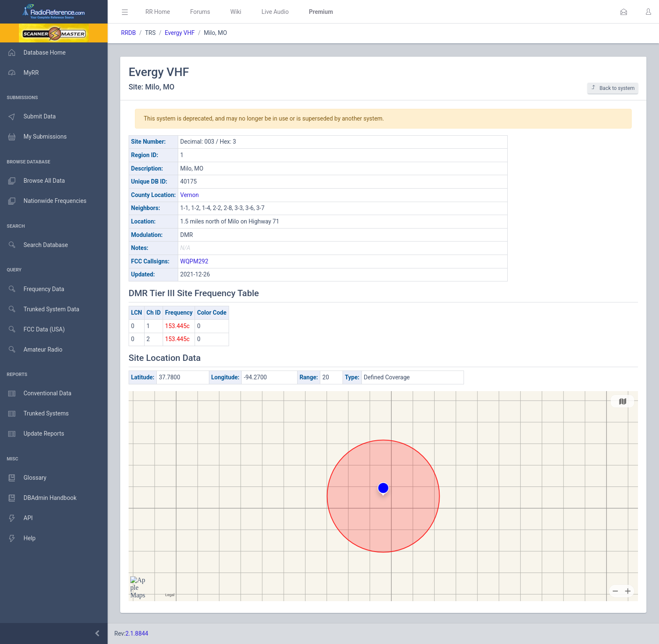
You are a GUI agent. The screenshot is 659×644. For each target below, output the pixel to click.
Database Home (33, 53)
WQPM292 (194, 261)
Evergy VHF (180, 33)
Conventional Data (36, 394)
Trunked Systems (34, 414)
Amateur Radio (31, 350)
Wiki (236, 12)
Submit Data (28, 117)
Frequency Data (32, 289)
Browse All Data (32, 181)
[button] (624, 12)
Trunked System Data (40, 309)
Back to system (613, 88)
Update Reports (32, 434)
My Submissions (33, 137)
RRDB (128, 33)
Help (18, 539)
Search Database (34, 245)
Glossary (23, 478)
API (16, 518)
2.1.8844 (137, 633)
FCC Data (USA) (32, 330)
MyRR (19, 73)
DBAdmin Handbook (38, 498)
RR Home (158, 12)
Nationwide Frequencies (43, 201)
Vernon (190, 195)
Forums (200, 12)
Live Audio (275, 12)
